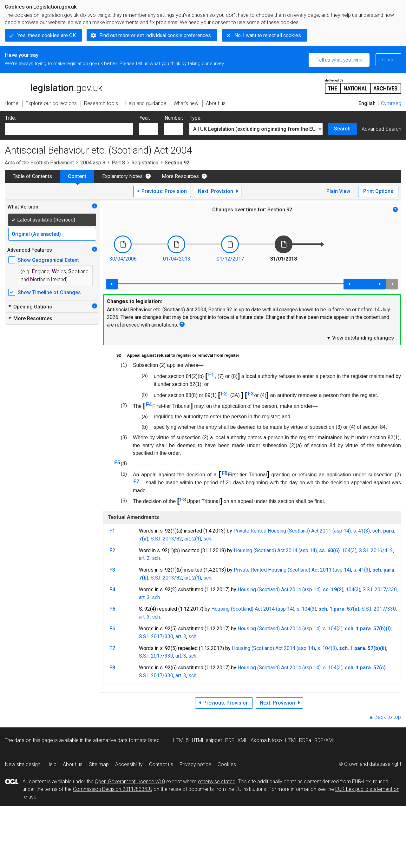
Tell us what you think (339, 60)
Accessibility (129, 764)
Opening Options (30, 307)
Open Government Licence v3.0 (130, 782)
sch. (208, 539)
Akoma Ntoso (266, 740)
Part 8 (118, 163)
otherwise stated (217, 782)
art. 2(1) (193, 539)
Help (52, 764)
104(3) (349, 550)
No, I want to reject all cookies (268, 35)
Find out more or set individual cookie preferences (155, 35)
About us (73, 764)
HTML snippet (207, 740)
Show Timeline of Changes (49, 292)
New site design (23, 764)
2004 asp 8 (93, 163)
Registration (145, 163)
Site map (99, 764)
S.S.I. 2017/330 (380, 590)
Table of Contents (32, 176)
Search (342, 129)
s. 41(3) (361, 531)
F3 (251, 394)
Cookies (227, 764)
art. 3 (144, 597)
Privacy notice (195, 764)
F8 (183, 500)
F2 (224, 394)
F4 (149, 404)
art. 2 (144, 558)
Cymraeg (391, 103)
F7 (137, 482)
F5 (117, 463)
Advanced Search (381, 129)
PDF (230, 740)
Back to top (388, 717)
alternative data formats (120, 740)
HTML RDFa (298, 740)
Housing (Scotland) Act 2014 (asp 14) (275, 550)
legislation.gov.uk (54, 86)
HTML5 (181, 740)
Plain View (338, 191)
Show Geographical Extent (48, 260)
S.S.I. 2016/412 (376, 550)
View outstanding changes (360, 338)
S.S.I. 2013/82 (166, 539)
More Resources (180, 176)
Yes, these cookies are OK (47, 35)
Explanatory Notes (122, 176)
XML (242, 740)
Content (77, 176)
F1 (211, 375)
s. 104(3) (306, 609)
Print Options (378, 191)
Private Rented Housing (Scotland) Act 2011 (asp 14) (292, 531)
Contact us (161, 764)
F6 (225, 473)
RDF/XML (325, 740)
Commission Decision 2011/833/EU (113, 789)
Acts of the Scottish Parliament (39, 163)
